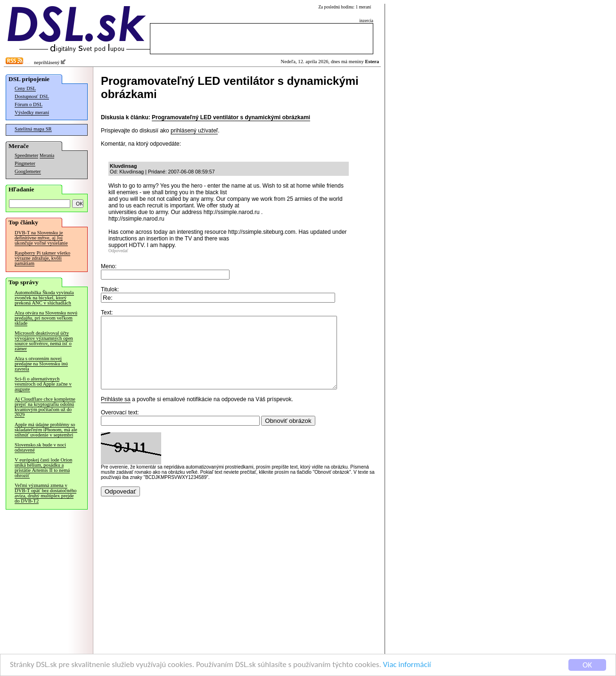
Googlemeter (28, 171)
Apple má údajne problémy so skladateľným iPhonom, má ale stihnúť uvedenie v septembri (46, 430)
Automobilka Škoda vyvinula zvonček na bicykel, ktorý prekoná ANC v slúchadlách (44, 298)
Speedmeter (26, 155)
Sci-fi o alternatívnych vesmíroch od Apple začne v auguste (43, 384)
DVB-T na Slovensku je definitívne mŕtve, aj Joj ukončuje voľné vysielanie (41, 238)
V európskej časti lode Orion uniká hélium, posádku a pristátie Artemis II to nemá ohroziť (43, 468)
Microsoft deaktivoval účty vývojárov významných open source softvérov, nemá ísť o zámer (44, 341)
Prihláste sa (116, 413)
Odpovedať (118, 251)
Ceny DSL (25, 88)
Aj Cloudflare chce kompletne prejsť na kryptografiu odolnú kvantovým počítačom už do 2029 (45, 407)
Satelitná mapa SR (33, 129)
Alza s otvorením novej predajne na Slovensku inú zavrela (41, 364)
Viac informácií (407, 665)
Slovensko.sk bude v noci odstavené (40, 447)
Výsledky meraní (32, 112)
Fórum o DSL (29, 104)
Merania (47, 156)
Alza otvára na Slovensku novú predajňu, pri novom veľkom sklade (46, 318)
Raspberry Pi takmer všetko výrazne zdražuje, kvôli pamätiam (42, 258)
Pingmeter (25, 163)
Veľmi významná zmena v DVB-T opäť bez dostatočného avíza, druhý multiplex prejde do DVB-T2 (45, 493)
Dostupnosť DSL (32, 96)
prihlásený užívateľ (194, 131)
